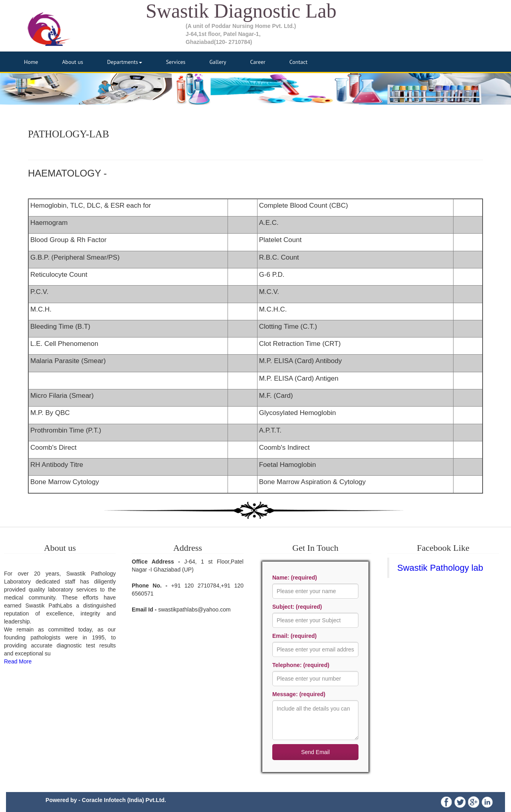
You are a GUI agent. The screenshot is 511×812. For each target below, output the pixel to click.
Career (258, 62)
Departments (125, 62)
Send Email (315, 752)
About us (72, 62)
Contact (298, 62)
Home (31, 62)
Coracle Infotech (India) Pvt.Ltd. (124, 800)
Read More (18, 661)
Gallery (218, 62)
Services (176, 62)
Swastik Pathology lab (440, 568)
